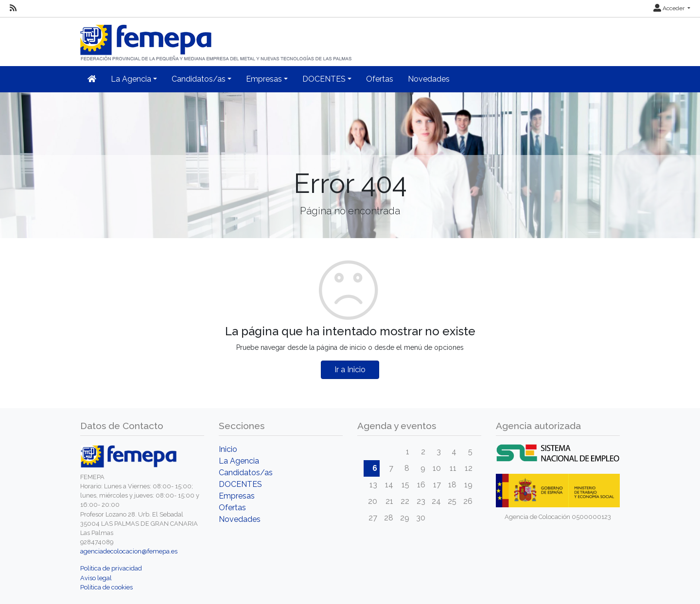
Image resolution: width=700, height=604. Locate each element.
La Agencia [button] (131, 79)
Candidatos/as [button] (199, 79)
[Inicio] (217, 39)
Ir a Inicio (350, 370)
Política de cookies (106, 587)
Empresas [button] (264, 79)
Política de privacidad (111, 568)
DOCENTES (240, 484)
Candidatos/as (246, 473)
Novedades (429, 79)
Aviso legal (96, 578)
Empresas (237, 496)
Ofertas (380, 79)
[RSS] (13, 8)
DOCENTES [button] (324, 79)
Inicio (228, 449)
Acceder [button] (670, 8)
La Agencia (239, 461)
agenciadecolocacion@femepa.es (129, 551)
